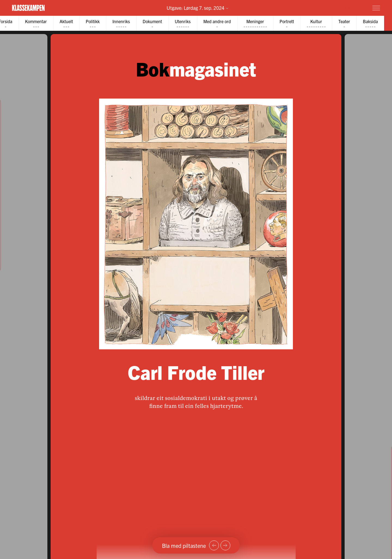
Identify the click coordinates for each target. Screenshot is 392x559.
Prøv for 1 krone (344, 8)
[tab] (38, 24)
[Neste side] (225, 545)
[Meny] (376, 8)
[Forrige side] (214, 545)
